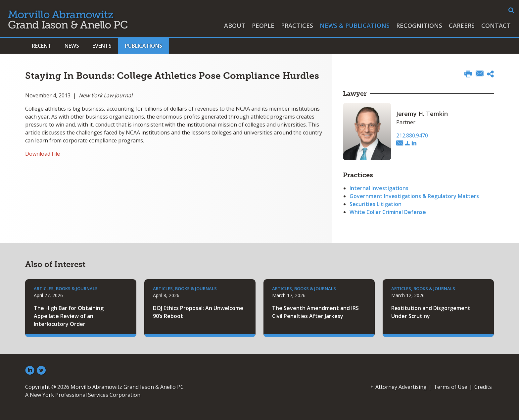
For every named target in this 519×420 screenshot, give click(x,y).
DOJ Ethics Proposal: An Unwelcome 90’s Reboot (198, 312)
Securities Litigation (376, 204)
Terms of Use (450, 387)
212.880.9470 (412, 135)
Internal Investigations (379, 188)
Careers (462, 26)
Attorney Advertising (401, 387)
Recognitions (419, 26)
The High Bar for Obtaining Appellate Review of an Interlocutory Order (69, 316)
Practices (297, 26)
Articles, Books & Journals (66, 289)
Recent (42, 46)
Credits (483, 387)
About (235, 26)
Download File (43, 154)
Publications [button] (143, 46)
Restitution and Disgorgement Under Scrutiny (431, 312)
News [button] (72, 46)
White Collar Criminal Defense (388, 212)
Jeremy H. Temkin (422, 114)
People (263, 26)
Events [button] (102, 46)
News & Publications (355, 26)
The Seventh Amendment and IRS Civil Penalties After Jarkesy (315, 312)
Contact (496, 26)
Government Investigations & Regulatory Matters (414, 196)
